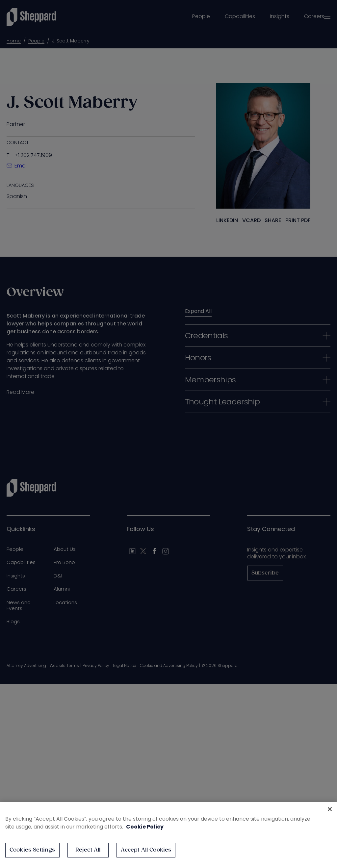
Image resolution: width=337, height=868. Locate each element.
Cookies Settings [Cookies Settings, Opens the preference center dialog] (32, 850)
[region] (168, 835)
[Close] (330, 809)
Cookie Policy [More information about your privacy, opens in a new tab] (145, 827)
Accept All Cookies (146, 850)
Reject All (88, 850)
